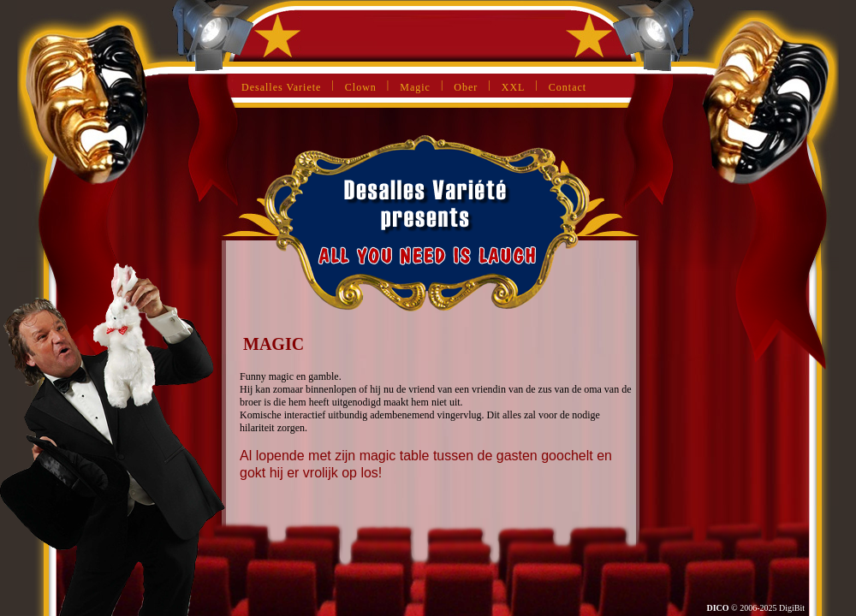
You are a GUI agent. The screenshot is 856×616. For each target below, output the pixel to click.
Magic (415, 87)
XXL (514, 87)
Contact (568, 87)
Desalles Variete (281, 87)
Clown (361, 87)
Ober (466, 87)
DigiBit (792, 608)
